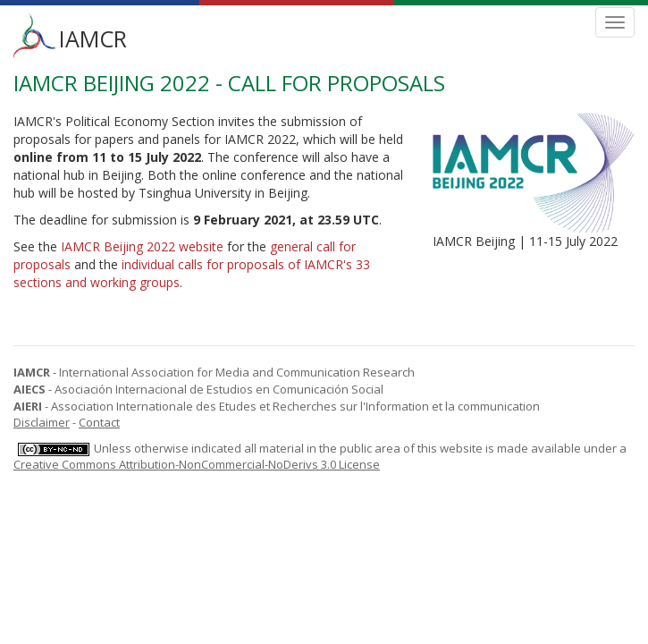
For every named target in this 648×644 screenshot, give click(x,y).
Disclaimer (42, 422)
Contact (99, 422)
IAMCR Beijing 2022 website (142, 246)
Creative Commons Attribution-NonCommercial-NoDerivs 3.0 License (197, 464)
